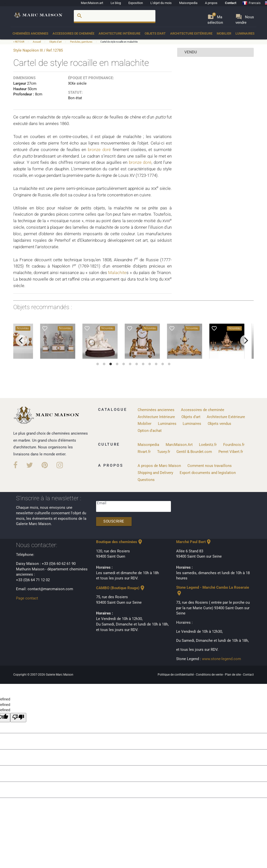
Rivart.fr (144, 452)
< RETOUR (19, 42)
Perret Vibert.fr (231, 452)
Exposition (136, 3)
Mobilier (224, 33)
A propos (211, 3)
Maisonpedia (188, 3)
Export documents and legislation (208, 473)
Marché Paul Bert (194, 542)
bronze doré (99, 150)
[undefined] (18, 718)
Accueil (37, 42)
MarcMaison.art (92, 3)
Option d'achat (150, 431)
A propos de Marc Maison (159, 466)
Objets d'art (155, 33)
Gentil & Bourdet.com (194, 452)
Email (102, 503)
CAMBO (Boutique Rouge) (121, 588)
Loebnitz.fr (208, 445)
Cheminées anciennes (30, 33)
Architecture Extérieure (191, 33)
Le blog (116, 3)
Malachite (117, 273)
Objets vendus (219, 424)
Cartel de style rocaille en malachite (119, 42)
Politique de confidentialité (176, 675)
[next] (246, 340)
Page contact (27, 598)
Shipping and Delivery (155, 473)
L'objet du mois (161, 3)
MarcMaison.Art (179, 445)
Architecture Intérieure (119, 33)
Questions (146, 480)
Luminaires (245, 33)
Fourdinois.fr (234, 445)
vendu (191, 52)
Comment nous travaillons (210, 466)
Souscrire (114, 521)
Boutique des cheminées (120, 542)
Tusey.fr (164, 452)
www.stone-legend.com (221, 659)
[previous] (21, 340)
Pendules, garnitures (81, 42)
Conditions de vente (210, 675)
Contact (231, 3)
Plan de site (233, 675)
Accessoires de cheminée (73, 33)
